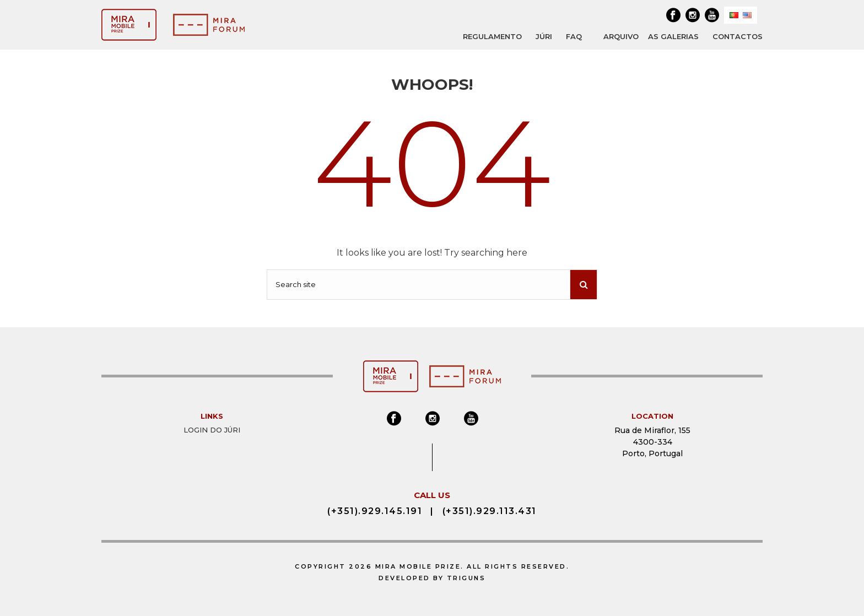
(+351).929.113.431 (490, 511)
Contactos (738, 36)
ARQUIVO (621, 37)
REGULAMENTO (492, 36)
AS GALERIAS (673, 36)
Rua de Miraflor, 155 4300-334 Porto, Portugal (652, 442)
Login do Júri (212, 430)
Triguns (466, 578)
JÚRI (544, 36)
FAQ (574, 36)
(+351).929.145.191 (375, 511)
